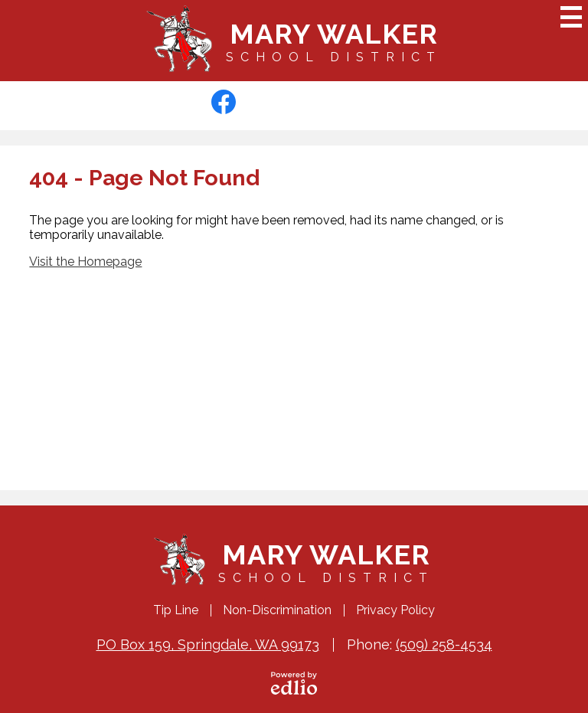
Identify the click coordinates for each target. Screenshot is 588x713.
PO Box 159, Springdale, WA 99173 (208, 644)
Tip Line (176, 610)
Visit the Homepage (85, 262)
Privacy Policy (395, 610)
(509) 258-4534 (444, 644)
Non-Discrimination (277, 610)
